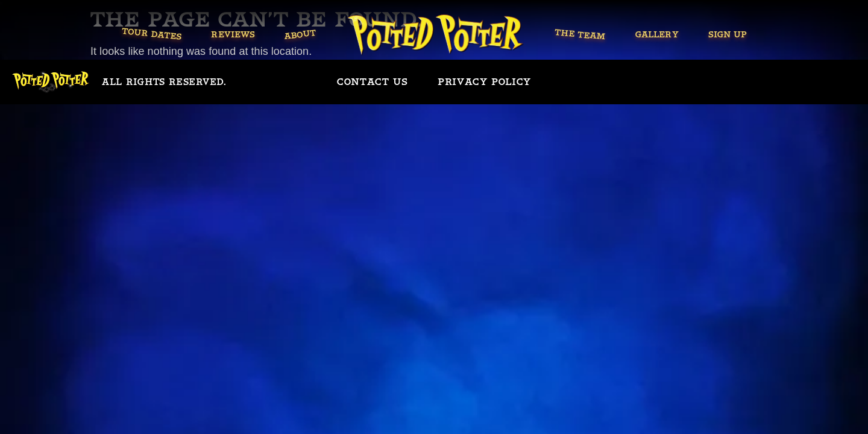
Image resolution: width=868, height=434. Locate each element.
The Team (581, 34)
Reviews (233, 34)
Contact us (372, 82)
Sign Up (727, 34)
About (300, 34)
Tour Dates (152, 33)
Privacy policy (484, 82)
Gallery (657, 34)
